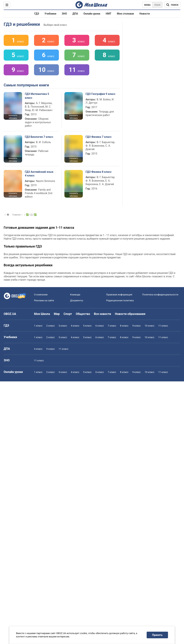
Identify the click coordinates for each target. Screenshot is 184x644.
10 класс (149, 326)
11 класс (163, 326)
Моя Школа (42, 314)
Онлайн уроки (92, 14)
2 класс (51, 326)
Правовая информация (119, 295)
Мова (147, 5)
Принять (157, 635)
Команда (75, 295)
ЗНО (64, 14)
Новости (145, 14)
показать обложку (13, 117)
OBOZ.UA (10, 314)
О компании (41, 295)
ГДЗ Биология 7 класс (39, 137)
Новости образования (130, 314)
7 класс (112, 326)
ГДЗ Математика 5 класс (37, 96)
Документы (77, 300)
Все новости (103, 314)
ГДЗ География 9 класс (100, 94)
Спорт (68, 314)
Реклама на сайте (44, 300)
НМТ (109, 14)
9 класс (137, 326)
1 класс (38, 326)
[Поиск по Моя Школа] (172, 5)
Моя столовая (125, 14)
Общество (83, 314)
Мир (57, 314)
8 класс (124, 326)
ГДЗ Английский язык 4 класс (39, 174)
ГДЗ (37, 14)
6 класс (100, 326)
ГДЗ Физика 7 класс (99, 137)
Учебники (50, 14)
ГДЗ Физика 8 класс (99, 172)
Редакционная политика (120, 300)
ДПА (75, 14)
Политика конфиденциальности (160, 295)
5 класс (87, 326)
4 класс (75, 326)
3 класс (63, 326)
